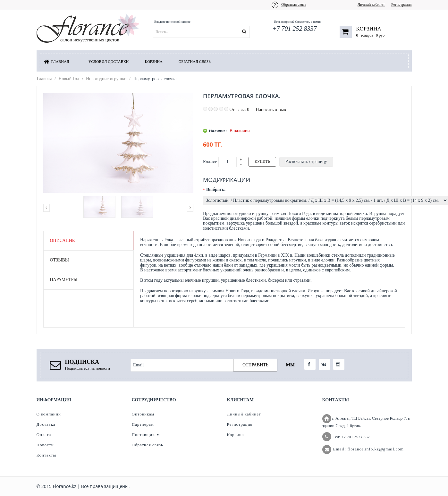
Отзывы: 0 (240, 110)
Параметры (64, 280)
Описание (63, 240)
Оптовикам (143, 414)
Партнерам (143, 424)
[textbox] (209, 32)
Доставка (46, 424)
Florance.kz (64, 486)
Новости (45, 445)
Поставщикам (146, 435)
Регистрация (402, 4)
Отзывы (59, 260)
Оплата (44, 435)
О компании (49, 414)
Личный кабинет (371, 4)
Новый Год (69, 79)
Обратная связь (294, 4)
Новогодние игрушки (106, 79)
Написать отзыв (271, 110)
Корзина (369, 29)
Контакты (46, 455)
